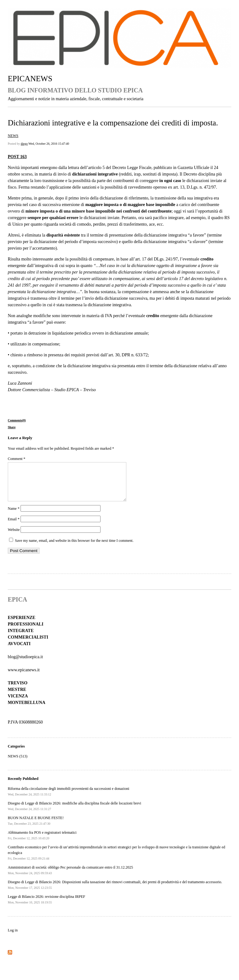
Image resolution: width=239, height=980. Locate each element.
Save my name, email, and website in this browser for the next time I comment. (74, 548)
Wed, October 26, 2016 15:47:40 (49, 144)
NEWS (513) (18, 764)
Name (14, 516)
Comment (16, 459)
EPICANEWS (30, 79)
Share (12, 427)
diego (24, 144)
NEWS (13, 136)
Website (14, 537)
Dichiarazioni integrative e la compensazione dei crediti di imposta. (113, 123)
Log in (13, 938)
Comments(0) (17, 420)
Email (14, 527)
